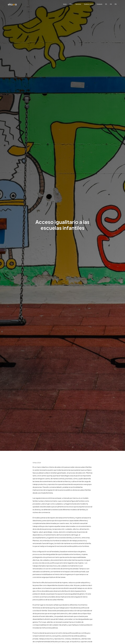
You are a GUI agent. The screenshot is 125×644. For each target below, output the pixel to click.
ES (106, 4)
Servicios (78, 4)
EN (116, 4)
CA (111, 4)
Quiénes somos (89, 4)
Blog (71, 4)
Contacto (99, 4)
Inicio (65, 4)
